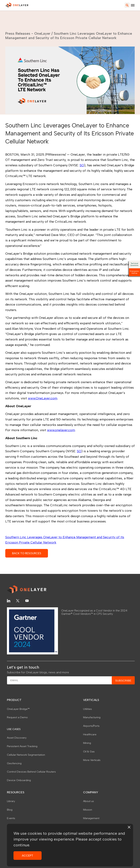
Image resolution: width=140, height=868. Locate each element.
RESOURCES (16, 792)
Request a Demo (17, 717)
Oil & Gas (89, 751)
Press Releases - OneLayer (28, 33)
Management (91, 818)
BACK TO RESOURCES (27, 553)
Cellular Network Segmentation (26, 755)
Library (11, 801)
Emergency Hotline (134, 272)
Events (11, 818)
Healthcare (90, 734)
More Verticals (92, 760)
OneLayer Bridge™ (18, 709)
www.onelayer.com (61, 430)
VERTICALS (91, 700)
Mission (88, 810)
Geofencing (14, 763)
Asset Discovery (17, 738)
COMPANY (91, 792)
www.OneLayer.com (43, 398)
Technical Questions (134, 264)
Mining (87, 743)
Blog (10, 810)
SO (82, 165)
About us (89, 801)
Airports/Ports (91, 726)
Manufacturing (92, 717)
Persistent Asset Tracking (22, 746)
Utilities (87, 709)
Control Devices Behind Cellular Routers (31, 772)
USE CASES (14, 729)
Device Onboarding (19, 780)
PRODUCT (14, 700)
